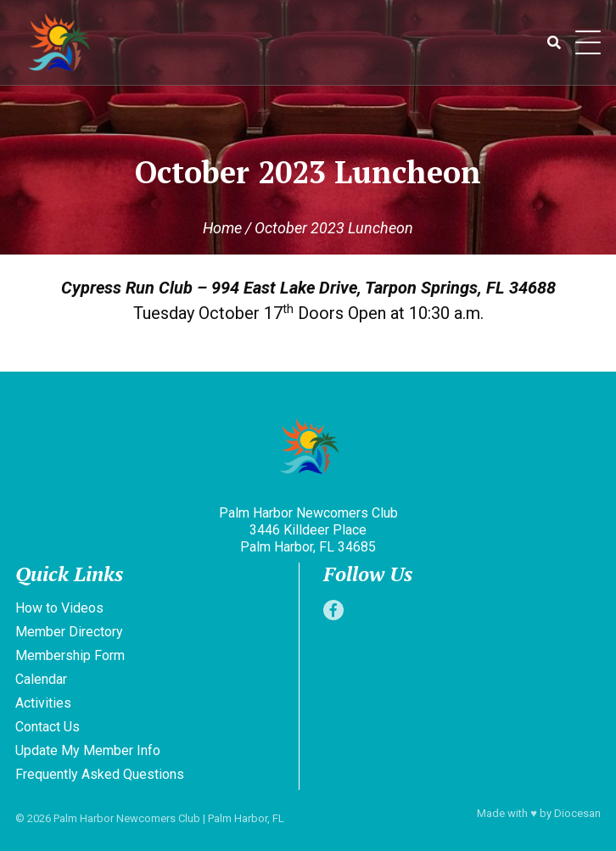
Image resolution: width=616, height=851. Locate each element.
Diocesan (577, 813)
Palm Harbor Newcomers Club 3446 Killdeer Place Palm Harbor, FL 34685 (308, 530)
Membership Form (70, 655)
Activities (43, 703)
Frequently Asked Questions (100, 774)
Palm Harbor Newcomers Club (127, 818)
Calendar (41, 679)
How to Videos (59, 608)
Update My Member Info (88, 750)
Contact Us (48, 727)
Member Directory (69, 632)
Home (222, 228)
